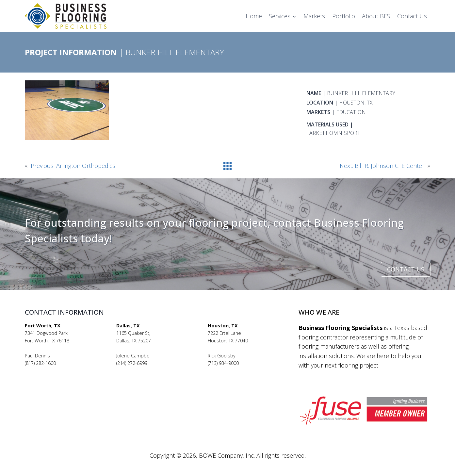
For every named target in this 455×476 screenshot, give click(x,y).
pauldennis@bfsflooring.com (56, 371)
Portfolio (344, 16)
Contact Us (412, 16)
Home (254, 16)
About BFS (376, 16)
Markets (314, 16)
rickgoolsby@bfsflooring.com (239, 371)
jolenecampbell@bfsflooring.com (152, 371)
